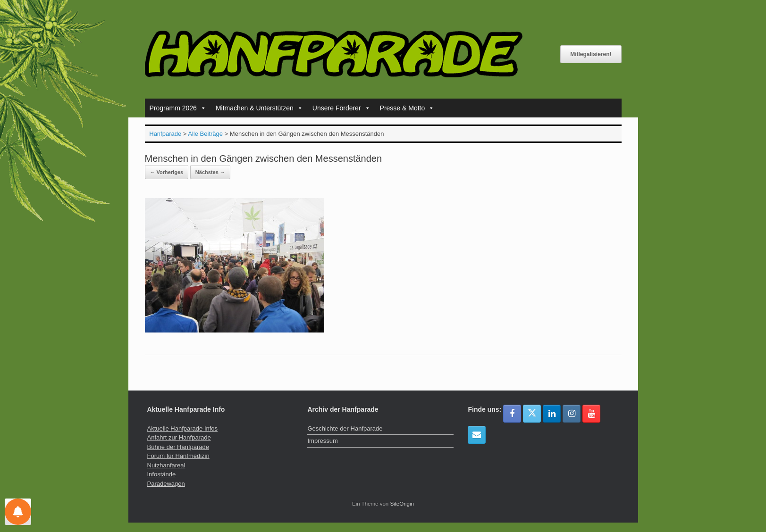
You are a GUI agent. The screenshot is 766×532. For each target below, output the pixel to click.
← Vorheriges (167, 172)
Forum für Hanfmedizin (178, 456)
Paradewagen (166, 484)
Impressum (322, 441)
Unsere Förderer (341, 108)
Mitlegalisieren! (591, 54)
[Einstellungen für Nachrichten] (18, 512)
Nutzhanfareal (166, 465)
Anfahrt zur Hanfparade (179, 437)
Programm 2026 (178, 108)
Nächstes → (210, 172)
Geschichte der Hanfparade (345, 428)
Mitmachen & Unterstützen (259, 108)
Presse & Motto (407, 108)
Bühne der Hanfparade (178, 447)
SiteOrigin (402, 504)
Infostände (162, 474)
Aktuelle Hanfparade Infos (183, 428)
